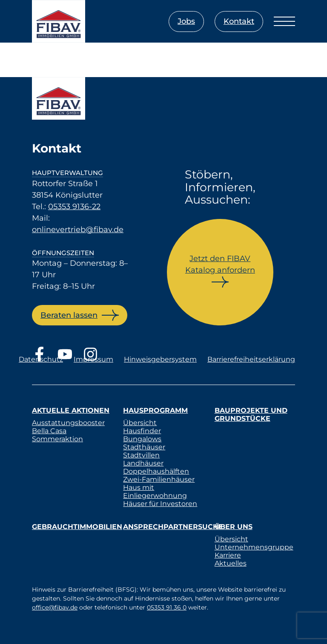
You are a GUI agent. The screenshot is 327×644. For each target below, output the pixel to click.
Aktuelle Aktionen (71, 410)
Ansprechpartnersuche (173, 527)
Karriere (228, 555)
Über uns (234, 527)
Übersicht (140, 423)
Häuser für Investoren (160, 504)
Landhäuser (143, 463)
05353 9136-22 (74, 207)
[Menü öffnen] (284, 21)
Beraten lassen (69, 315)
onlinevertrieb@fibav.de (78, 230)
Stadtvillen (141, 455)
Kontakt (239, 21)
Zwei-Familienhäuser (159, 479)
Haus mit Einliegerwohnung (155, 492)
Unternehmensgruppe (254, 547)
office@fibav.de (55, 607)
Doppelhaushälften (156, 471)
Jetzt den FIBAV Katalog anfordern (220, 264)
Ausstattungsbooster (68, 423)
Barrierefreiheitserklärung (251, 359)
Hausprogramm (155, 410)
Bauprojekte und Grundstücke (251, 414)
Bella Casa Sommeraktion (57, 435)
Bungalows (142, 439)
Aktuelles (231, 563)
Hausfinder (142, 431)
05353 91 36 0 (167, 607)
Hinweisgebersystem (160, 359)
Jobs (186, 21)
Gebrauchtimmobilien (77, 527)
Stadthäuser (144, 447)
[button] (19, 625)
